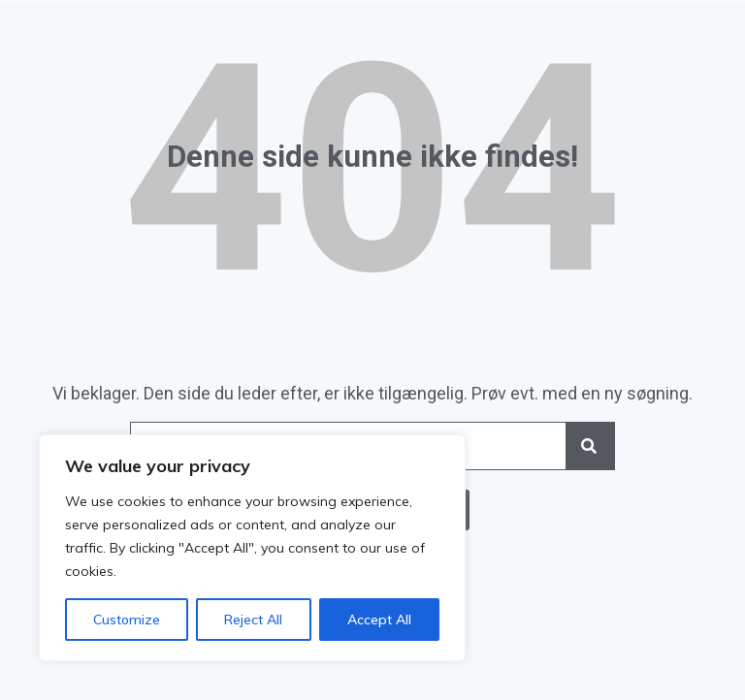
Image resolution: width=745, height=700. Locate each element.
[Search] (590, 446)
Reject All (253, 620)
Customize (127, 620)
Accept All (379, 620)
